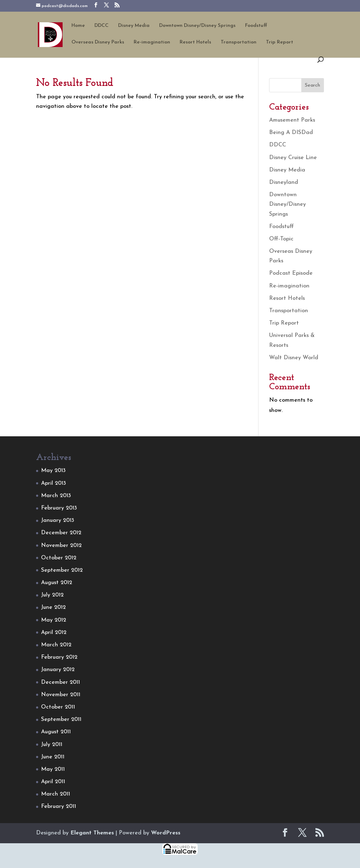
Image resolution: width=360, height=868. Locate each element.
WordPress (166, 833)
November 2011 (61, 695)
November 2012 (61, 546)
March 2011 (56, 794)
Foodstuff (256, 26)
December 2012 (61, 533)
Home (78, 26)
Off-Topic (281, 239)
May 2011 (53, 769)
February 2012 (59, 657)
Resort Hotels (195, 42)
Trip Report (280, 42)
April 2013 (54, 483)
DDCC (101, 26)
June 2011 (53, 757)
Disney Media (134, 26)
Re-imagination (152, 42)
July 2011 (52, 745)
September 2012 (62, 570)
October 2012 (59, 558)
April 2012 (54, 633)
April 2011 (53, 782)
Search (312, 85)
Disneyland (284, 182)
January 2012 (58, 670)
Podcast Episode (291, 273)
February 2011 (59, 806)
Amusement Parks (292, 120)
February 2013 (59, 508)
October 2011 (58, 707)
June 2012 (53, 607)
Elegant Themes (92, 833)
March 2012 (56, 645)
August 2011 (56, 732)
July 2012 (52, 595)
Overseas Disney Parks (98, 42)
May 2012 (54, 620)
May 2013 (53, 471)
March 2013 (56, 496)
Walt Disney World (294, 358)
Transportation (239, 42)
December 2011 (60, 682)
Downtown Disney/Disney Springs (197, 26)
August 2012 (57, 583)
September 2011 (61, 720)
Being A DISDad (291, 133)
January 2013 (58, 520)
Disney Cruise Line (293, 158)
